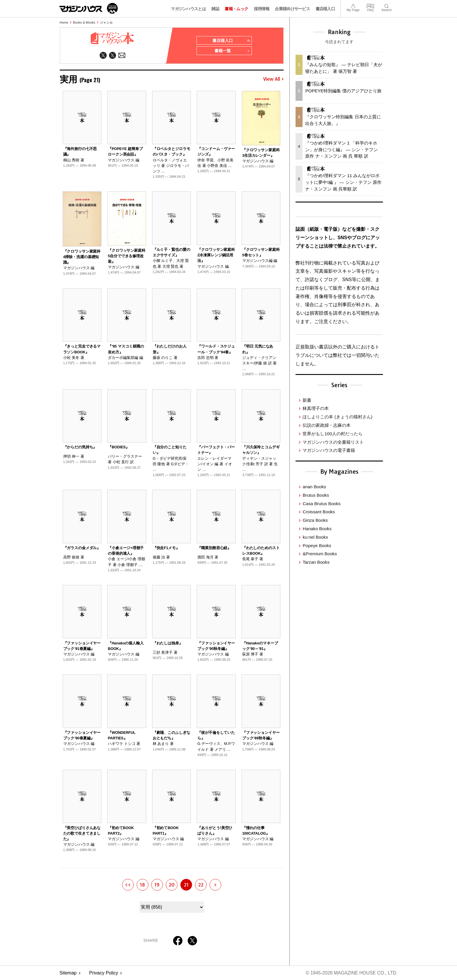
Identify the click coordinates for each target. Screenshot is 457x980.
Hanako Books (317, 529)
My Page (353, 5)
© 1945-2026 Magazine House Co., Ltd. (351, 973)
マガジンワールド (89, 8)
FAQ (370, 5)
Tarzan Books (316, 562)
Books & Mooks (84, 22)
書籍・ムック (236, 9)
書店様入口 (325, 9)
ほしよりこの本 (337, 417)
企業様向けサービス (292, 9)
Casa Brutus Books (321, 504)
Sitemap (68, 973)
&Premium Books (320, 554)
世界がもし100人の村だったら (332, 434)
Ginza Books (315, 520)
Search (387, 5)
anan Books (314, 487)
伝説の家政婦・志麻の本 (327, 425)
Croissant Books (319, 512)
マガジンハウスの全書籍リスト (333, 442)
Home (64, 22)
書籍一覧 (232, 51)
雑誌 (215, 9)
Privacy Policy (104, 973)
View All (273, 79)
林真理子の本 (316, 408)
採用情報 (262, 9)
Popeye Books (317, 545)
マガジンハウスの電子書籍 (329, 450)
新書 (307, 400)
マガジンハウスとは (188, 9)
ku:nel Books (315, 537)
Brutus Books (316, 495)
